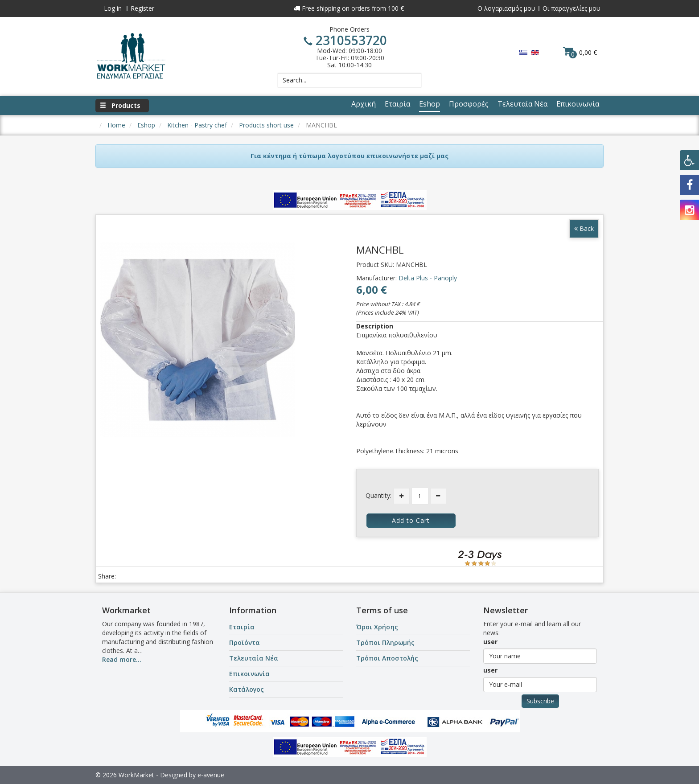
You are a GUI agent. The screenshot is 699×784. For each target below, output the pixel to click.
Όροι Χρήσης (377, 627)
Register (142, 8)
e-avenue (211, 775)
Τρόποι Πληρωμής (385, 642)
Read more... (122, 659)
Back (584, 228)
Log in (113, 8)
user (490, 642)
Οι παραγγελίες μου (572, 8)
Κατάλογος (247, 689)
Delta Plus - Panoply (428, 278)
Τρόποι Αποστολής (387, 658)
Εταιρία (242, 627)
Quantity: (378, 495)
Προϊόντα (245, 642)
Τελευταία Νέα (254, 658)
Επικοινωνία (249, 674)
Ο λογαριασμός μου (506, 8)
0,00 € (580, 52)
